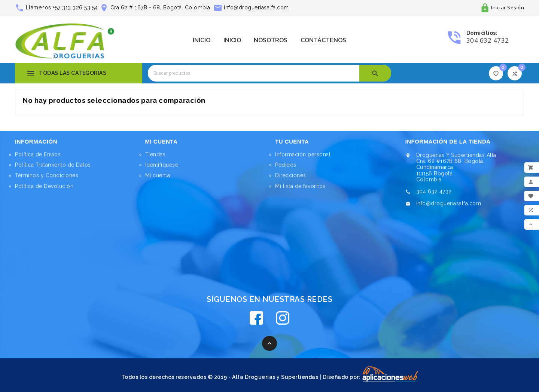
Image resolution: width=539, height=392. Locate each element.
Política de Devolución (44, 189)
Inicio (202, 40)
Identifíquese (162, 167)
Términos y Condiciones (47, 178)
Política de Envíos (38, 157)
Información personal (303, 157)
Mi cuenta (158, 177)
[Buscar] (254, 73)
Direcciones (291, 178)
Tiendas (156, 156)
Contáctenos (323, 40)
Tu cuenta (292, 144)
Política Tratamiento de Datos (53, 168)
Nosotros (271, 40)
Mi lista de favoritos (300, 189)
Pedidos (286, 168)
